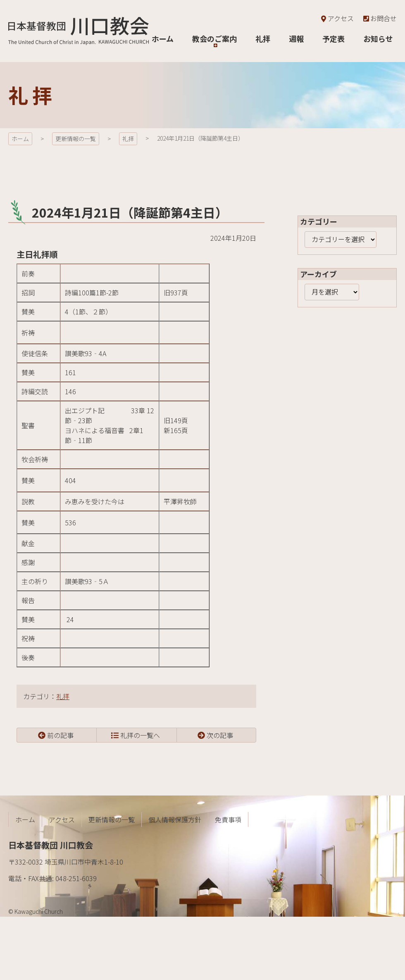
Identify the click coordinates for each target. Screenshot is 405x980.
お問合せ (379, 18)
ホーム (20, 139)
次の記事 (220, 735)
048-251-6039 (76, 878)
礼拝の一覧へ (140, 735)
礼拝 (128, 139)
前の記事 (60, 735)
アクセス (337, 18)
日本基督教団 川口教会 (79, 31)
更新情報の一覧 (76, 139)
